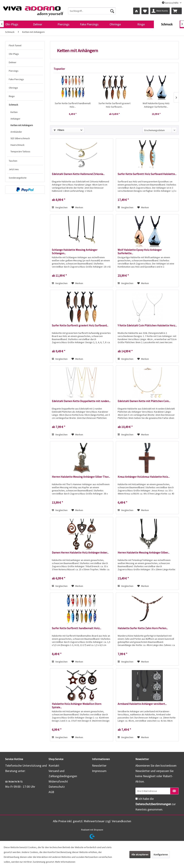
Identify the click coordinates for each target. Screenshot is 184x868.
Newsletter (99, 766)
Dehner (13, 62)
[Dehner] (38, 24)
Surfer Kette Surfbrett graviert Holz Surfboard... (114, 105)
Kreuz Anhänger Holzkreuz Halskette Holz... (144, 477)
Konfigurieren (161, 855)
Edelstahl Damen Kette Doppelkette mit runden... (81, 401)
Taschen (13, 161)
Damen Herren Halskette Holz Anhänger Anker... (80, 552)
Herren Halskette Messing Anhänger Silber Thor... (81, 477)
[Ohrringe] (115, 24)
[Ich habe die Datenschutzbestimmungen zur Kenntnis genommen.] (137, 799)
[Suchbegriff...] (92, 11)
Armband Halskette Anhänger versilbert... (142, 704)
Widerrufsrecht (58, 781)
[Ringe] (141, 24)
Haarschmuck (17, 145)
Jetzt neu (14, 169)
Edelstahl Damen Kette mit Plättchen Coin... (144, 401)
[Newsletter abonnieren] (174, 791)
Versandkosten (121, 821)
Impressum (99, 771)
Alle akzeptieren (140, 855)
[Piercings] (63, 24)
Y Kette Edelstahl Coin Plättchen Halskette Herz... (147, 325)
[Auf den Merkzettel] (77, 207)
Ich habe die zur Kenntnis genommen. (156, 804)
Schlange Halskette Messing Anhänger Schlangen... (75, 251)
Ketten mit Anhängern (22, 125)
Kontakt (54, 766)
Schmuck (13, 105)
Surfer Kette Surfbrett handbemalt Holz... (73, 105)
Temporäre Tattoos (20, 151)
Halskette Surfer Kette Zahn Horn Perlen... (143, 628)
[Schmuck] (167, 24)
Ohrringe (13, 88)
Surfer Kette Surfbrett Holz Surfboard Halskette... (147, 174)
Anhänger (15, 119)
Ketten (14, 112)
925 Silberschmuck (20, 138)
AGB (51, 792)
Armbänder (16, 132)
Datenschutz (57, 787)
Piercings (14, 71)
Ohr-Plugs (14, 54)
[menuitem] (92, 11)
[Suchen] (112, 11)
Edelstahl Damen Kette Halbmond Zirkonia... (78, 174)
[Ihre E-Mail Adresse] (153, 791)
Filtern (59, 130)
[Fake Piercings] (89, 24)
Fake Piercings (16, 79)
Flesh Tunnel (15, 45)
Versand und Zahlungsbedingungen (63, 774)
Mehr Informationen (65, 862)
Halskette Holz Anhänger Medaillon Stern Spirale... (77, 705)
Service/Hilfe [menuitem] (170, 3)
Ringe (12, 96)
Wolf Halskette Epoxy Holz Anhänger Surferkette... (156, 105)
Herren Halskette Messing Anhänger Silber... (144, 552)
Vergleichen (60, 207)
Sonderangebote (18, 178)
